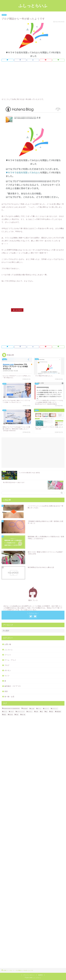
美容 (6, 691)
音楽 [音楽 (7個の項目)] (17, 715)
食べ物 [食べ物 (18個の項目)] (23, 715)
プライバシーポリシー (29, 975)
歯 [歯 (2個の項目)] (47, 712)
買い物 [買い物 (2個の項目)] (11, 715)
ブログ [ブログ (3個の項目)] (12, 712)
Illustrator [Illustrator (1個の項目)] (25, 709)
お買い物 (8, 644)
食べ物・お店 (9, 697)
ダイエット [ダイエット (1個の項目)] (55, 709)
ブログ (4, 15)
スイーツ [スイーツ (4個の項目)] (47, 709)
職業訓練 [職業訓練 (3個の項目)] (59, 712)
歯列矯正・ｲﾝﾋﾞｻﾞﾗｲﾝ (13, 686)
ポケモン (8, 670)
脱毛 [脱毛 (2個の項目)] (5, 715)
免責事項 (40, 975)
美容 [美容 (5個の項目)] (52, 712)
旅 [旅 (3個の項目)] (42, 712)
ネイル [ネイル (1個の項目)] (5, 712)
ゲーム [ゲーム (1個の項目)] (39, 709)
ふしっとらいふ (33, 6)
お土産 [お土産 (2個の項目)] (33, 709)
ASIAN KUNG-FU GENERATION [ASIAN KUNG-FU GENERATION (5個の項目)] (12, 709)
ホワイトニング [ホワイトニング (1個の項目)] (21, 712)
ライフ (7, 676)
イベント (8, 655)
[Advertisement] (33, 80)
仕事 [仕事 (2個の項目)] (37, 712)
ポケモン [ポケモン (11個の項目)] (30, 712)
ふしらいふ (9, 650)
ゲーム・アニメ (10, 660)
